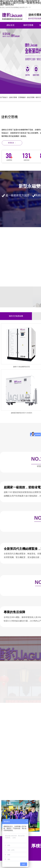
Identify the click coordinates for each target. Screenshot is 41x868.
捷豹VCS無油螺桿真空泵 (21, 367)
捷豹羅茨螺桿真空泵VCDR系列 (21, 413)
